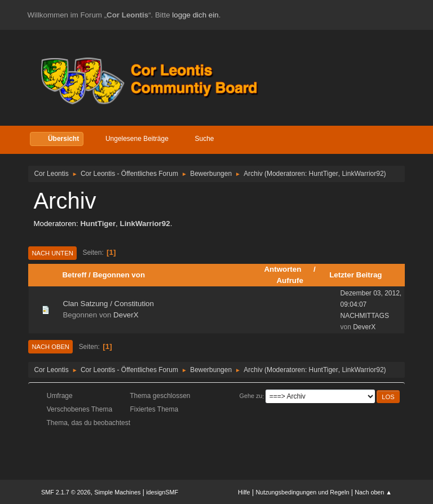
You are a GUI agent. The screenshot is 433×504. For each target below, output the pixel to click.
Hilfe (244, 492)
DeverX (126, 315)
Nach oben (50, 347)
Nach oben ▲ (373, 492)
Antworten (288, 269)
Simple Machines (117, 492)
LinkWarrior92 (363, 174)
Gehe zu (251, 396)
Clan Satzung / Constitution (108, 304)
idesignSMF (162, 492)
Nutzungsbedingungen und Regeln (302, 492)
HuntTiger (324, 174)
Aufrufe (290, 280)
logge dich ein (195, 15)
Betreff (74, 275)
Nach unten (52, 253)
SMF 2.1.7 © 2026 (66, 492)
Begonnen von (119, 275)
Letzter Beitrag (355, 275)
